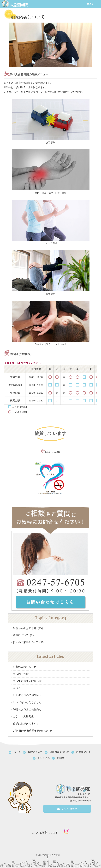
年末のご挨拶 (21, 674)
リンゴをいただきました (27, 703)
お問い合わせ (69, 809)
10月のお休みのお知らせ (27, 710)
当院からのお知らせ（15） (29, 629)
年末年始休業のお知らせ (27, 681)
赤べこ (17, 688)
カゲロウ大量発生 (23, 717)
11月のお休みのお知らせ (27, 695)
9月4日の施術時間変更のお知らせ (33, 731)
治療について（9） (24, 636)
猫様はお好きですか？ (26, 724)
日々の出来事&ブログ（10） (30, 643)
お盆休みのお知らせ (25, 667)
